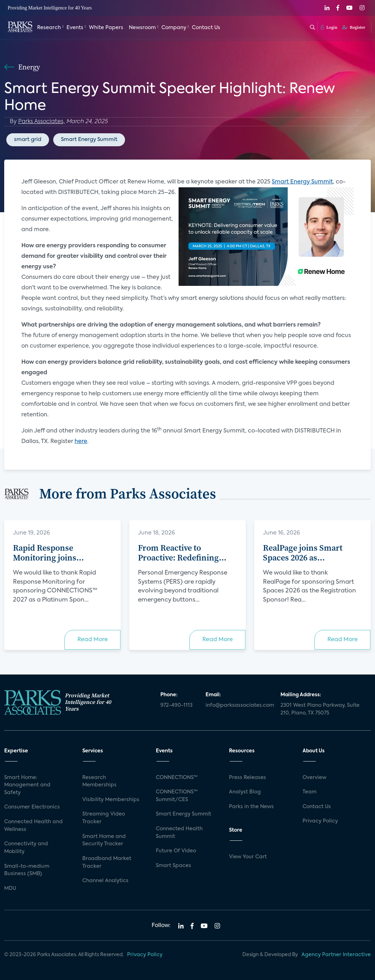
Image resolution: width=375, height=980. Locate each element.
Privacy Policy (320, 821)
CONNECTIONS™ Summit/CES (177, 796)
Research (49, 27)
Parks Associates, (41, 122)
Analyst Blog (245, 792)
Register (354, 27)
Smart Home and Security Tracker (104, 840)
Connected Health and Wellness (33, 826)
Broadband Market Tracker (107, 862)
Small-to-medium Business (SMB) (27, 870)
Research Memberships (99, 781)
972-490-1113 (176, 705)
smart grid (28, 139)
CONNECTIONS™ (177, 778)
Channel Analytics (105, 881)
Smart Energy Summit (89, 139)
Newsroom (142, 27)
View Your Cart (248, 857)
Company (174, 27)
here (81, 442)
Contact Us (206, 27)
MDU (10, 888)
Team (310, 792)
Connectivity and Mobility (26, 848)
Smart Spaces (173, 866)
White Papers (106, 27)
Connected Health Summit (179, 833)
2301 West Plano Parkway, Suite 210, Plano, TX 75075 (320, 709)
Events (75, 27)
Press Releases (248, 778)
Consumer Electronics (32, 807)
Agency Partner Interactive (336, 955)
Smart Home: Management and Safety (27, 785)
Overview (314, 778)
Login (329, 27)
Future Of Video (176, 851)
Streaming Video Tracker (104, 818)
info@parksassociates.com (239, 705)
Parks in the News (251, 807)
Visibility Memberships (111, 800)
